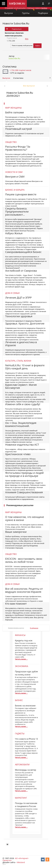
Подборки (45, 12)
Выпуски (11, 12)
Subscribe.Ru (14, 58)
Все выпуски (29, 86)
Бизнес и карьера (15, 190)
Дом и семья (12, 293)
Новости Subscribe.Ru (16, 23)
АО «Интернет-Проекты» (16, 859)
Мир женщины (13, 108)
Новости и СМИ (14, 172)
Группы (28, 12)
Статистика (9, 67)
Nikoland (21, 862)
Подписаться (17, 29)
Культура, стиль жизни (18, 361)
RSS (27, 39)
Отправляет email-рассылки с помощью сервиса (26, 8)
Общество (11, 142)
